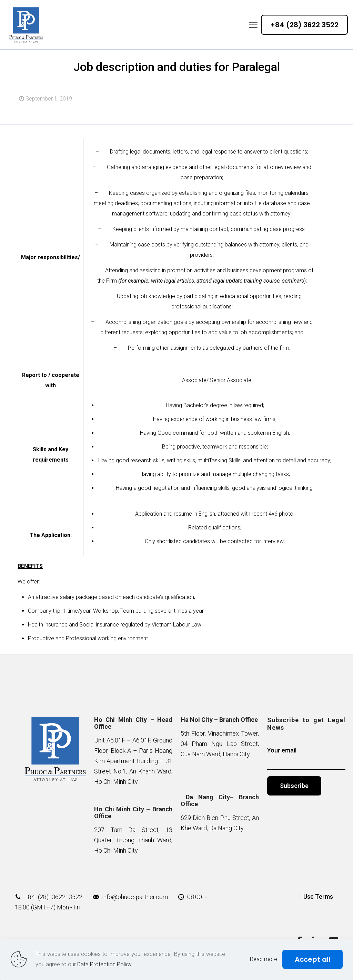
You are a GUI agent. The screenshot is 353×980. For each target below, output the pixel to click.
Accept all (312, 959)
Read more (264, 959)
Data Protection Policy (104, 964)
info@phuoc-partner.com (135, 897)
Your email (306, 758)
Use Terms (318, 897)
